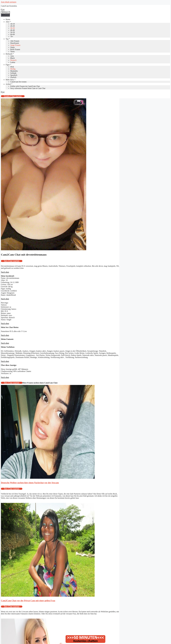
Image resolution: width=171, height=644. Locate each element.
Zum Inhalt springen (9, 2)
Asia (12, 56)
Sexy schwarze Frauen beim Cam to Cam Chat (28, 88)
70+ (12, 37)
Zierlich (13, 77)
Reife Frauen (15, 49)
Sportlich (14, 75)
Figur (9, 65)
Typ (8, 39)
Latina (13, 62)
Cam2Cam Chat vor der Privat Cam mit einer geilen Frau (28, 601)
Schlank (13, 73)
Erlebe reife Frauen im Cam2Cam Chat (25, 86)
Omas (12, 47)
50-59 (12, 32)
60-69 (12, 34)
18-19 (12, 24)
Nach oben (5, 272)
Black (12, 58)
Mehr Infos (11, 80)
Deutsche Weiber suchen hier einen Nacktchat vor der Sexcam (30, 483)
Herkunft (10, 54)
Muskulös (14, 71)
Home (8, 19)
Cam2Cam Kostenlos (9, 6)
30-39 (12, 28)
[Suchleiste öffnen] (3, 10)
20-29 (12, 26)
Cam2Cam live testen (18, 82)
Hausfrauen (15, 43)
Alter (8, 22)
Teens (12, 52)
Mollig (13, 69)
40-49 (12, 30)
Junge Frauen (15, 45)
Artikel (9, 84)
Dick (12, 67)
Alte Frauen (15, 41)
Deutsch (13, 60)
